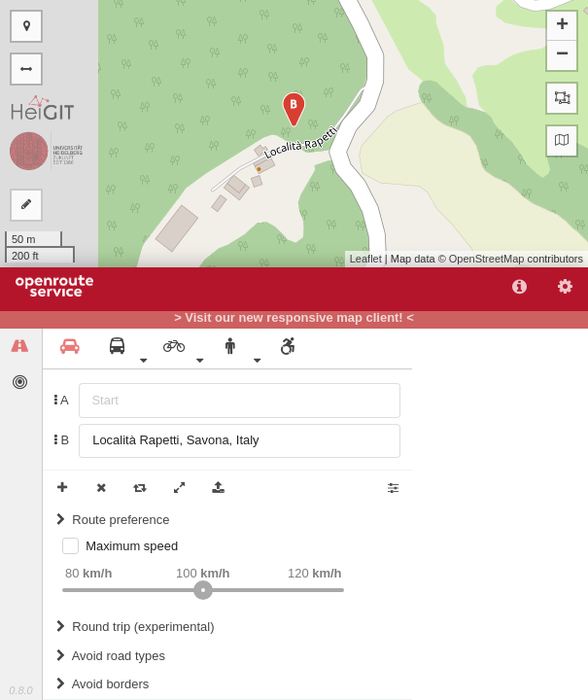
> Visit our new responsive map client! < (294, 318)
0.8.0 (20, 690)
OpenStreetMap (487, 259)
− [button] (562, 55)
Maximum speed (132, 546)
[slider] (203, 590)
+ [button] (562, 26)
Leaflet (366, 259)
